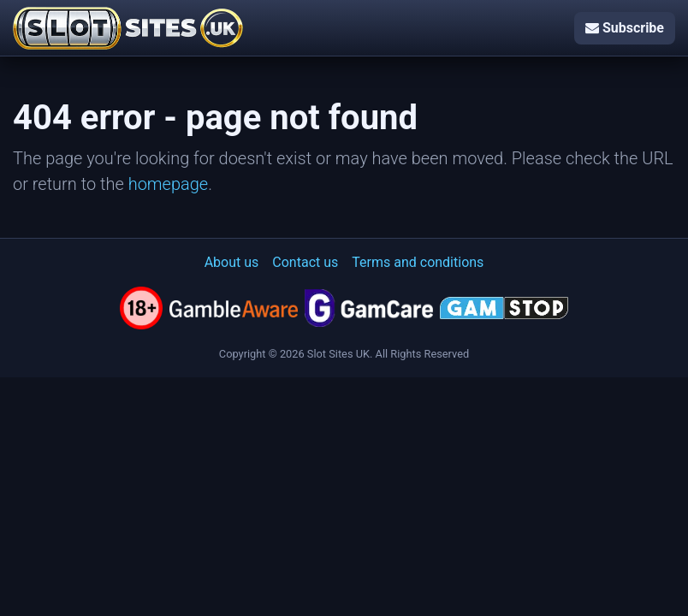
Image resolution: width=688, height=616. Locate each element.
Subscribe (625, 28)
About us (232, 262)
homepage (169, 184)
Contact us (305, 262)
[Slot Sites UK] (128, 28)
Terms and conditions (418, 262)
